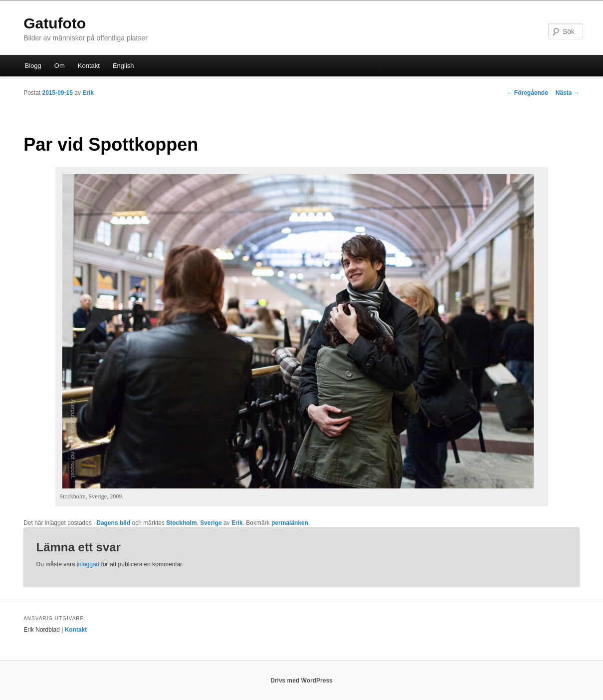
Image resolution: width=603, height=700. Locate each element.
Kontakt (89, 66)
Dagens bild (113, 523)
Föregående (527, 93)
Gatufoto (55, 23)
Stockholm (181, 523)
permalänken (290, 523)
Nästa (568, 93)
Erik (88, 93)
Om (60, 66)
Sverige (211, 523)
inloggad (88, 564)
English (123, 66)
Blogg (33, 66)
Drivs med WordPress (301, 681)
